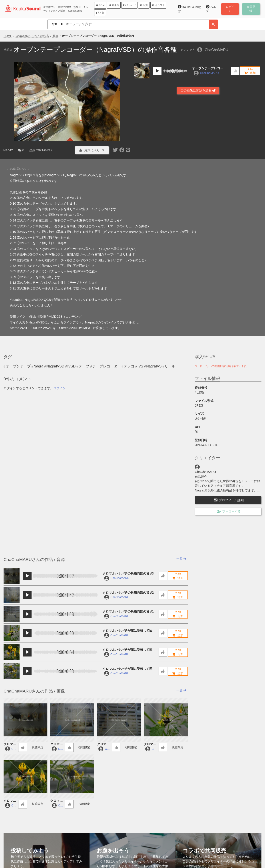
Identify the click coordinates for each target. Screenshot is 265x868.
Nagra (38, 366)
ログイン (60, 388)
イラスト (158, 5)
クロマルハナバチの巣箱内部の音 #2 (128, 593)
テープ (84, 366)
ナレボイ (130, 5)
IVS (140, 366)
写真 (144, 5)
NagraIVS (154, 366)
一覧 (181, 559)
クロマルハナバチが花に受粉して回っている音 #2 (129, 650)
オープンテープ (18, 366)
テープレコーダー (107, 366)
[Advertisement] (198, 141)
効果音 (114, 5)
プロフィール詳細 (229, 500)
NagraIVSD (55, 366)
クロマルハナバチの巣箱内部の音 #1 (128, 611)
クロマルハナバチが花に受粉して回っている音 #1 (129, 669)
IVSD (71, 366)
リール (170, 366)
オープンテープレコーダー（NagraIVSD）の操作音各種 (210, 69)
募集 (100, 13)
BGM (100, 5)
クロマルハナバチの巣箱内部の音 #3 (128, 573)
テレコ (129, 366)
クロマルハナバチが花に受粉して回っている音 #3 (129, 631)
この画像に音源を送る (198, 90)
